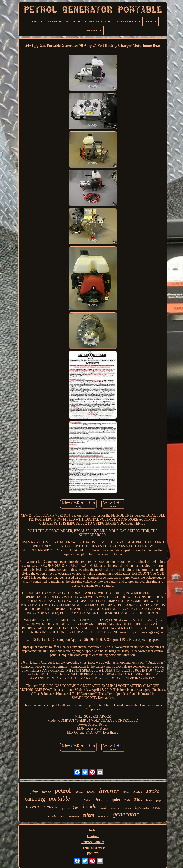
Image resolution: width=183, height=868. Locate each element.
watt (63, 816)
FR (96, 854)
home (149, 800)
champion (115, 808)
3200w (86, 800)
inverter (109, 791)
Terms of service (93, 848)
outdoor (128, 808)
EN (89, 854)
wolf (159, 801)
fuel (103, 807)
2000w (79, 792)
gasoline (66, 808)
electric (101, 799)
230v (138, 800)
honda (90, 806)
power (33, 806)
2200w (126, 793)
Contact (93, 836)
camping (35, 799)
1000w (46, 792)
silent (89, 815)
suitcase (51, 807)
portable (59, 799)
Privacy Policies (93, 842)
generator (126, 814)
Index (93, 830)
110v (76, 801)
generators (74, 817)
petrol (63, 790)
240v (76, 808)
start (138, 791)
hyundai (142, 807)
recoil (91, 792)
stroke (153, 791)
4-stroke (52, 816)
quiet (116, 800)
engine (32, 792)
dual (127, 800)
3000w (156, 808)
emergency (104, 816)
